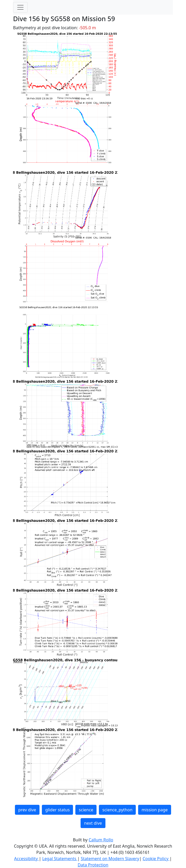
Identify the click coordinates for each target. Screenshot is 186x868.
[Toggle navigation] (20, 7)
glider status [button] (57, 810)
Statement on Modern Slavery (110, 859)
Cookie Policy (156, 859)
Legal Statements (60, 859)
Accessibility (26, 859)
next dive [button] (93, 823)
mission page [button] (155, 810)
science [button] (86, 810)
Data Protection (93, 865)
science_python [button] (117, 810)
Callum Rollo (101, 840)
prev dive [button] (27, 810)
